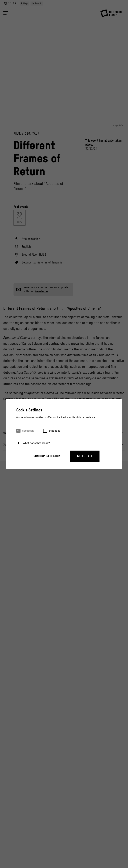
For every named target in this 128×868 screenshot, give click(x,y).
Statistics (54, 431)
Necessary (28, 431)
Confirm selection (47, 456)
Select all (85, 456)
